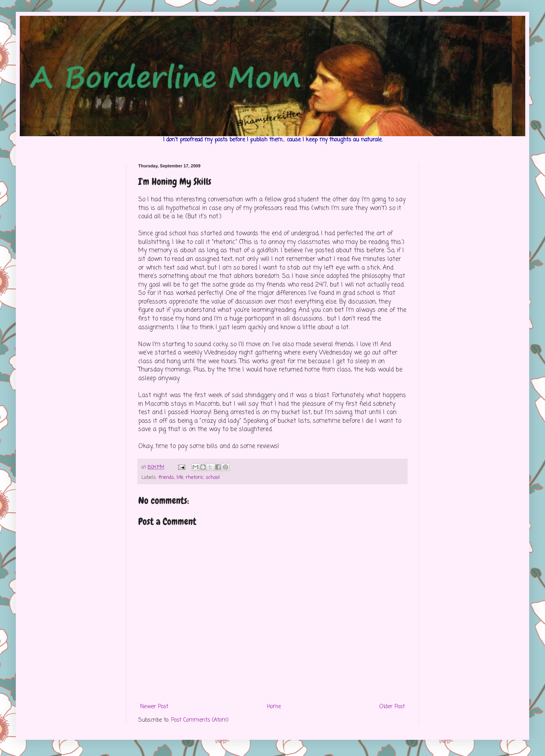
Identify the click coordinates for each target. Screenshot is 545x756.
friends (166, 477)
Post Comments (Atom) (200, 720)
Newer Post (154, 707)
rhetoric (195, 477)
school (213, 477)
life (180, 477)
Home (274, 707)
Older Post (392, 707)
